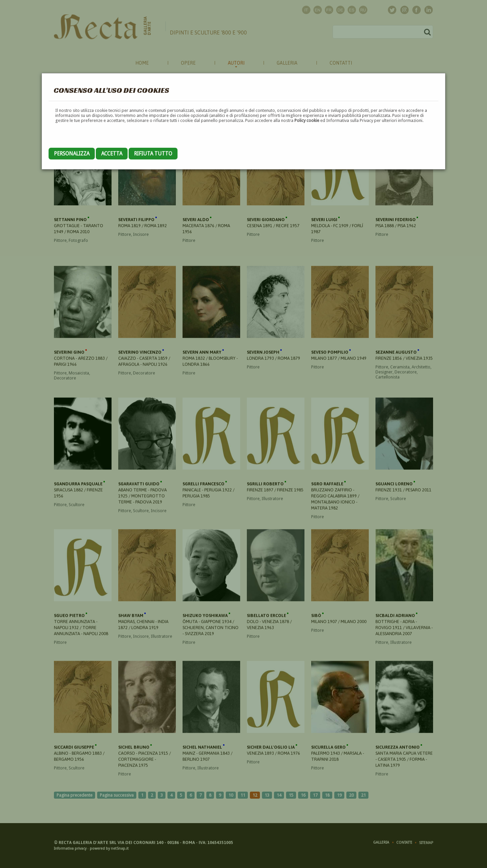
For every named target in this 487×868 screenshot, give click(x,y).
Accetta (112, 154)
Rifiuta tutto (153, 154)
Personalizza (72, 154)
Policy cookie (307, 120)
